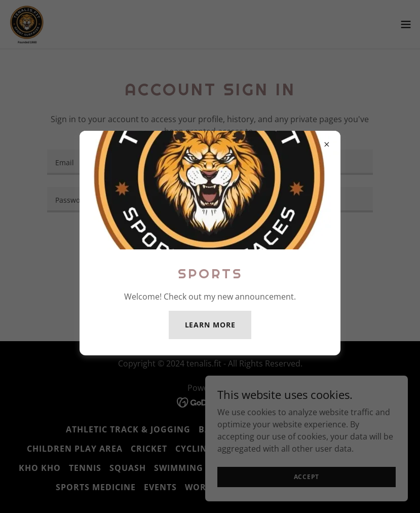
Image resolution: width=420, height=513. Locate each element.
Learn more (210, 325)
